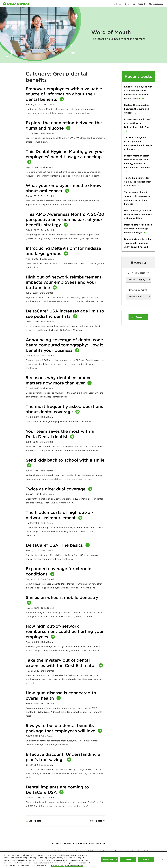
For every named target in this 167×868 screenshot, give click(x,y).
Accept (146, 859)
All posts (56, 843)
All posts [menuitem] (118, 4)
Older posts (35, 821)
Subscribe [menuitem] (142, 4)
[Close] (163, 859)
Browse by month (138, 290)
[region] (83, 860)
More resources (97, 843)
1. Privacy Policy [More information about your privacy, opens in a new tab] (58, 865)
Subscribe (81, 843)
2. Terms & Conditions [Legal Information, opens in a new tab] (74, 865)
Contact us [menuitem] (130, 4)
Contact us (68, 843)
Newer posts (95, 821)
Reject (128, 859)
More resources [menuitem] (156, 4)
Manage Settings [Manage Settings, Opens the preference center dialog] (110, 859)
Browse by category (138, 273)
